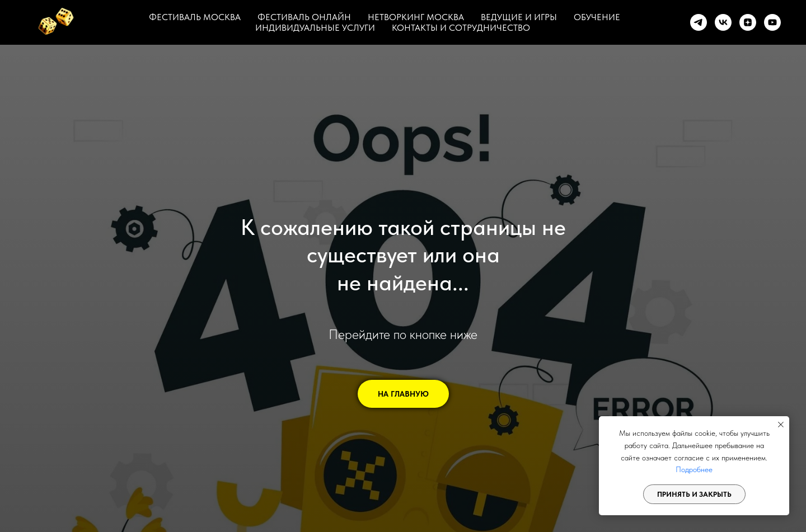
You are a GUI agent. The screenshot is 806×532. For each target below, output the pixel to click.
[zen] (748, 22)
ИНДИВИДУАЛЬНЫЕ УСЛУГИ (315, 28)
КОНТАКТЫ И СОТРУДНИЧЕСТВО (461, 28)
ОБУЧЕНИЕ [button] (597, 17)
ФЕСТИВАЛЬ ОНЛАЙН (304, 17)
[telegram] (699, 22)
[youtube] (772, 22)
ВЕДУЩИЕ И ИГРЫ (519, 17)
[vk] (723, 22)
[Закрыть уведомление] (781, 425)
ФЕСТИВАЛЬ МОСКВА (195, 17)
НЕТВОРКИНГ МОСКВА (416, 17)
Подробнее (694, 469)
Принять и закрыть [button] (694, 494)
